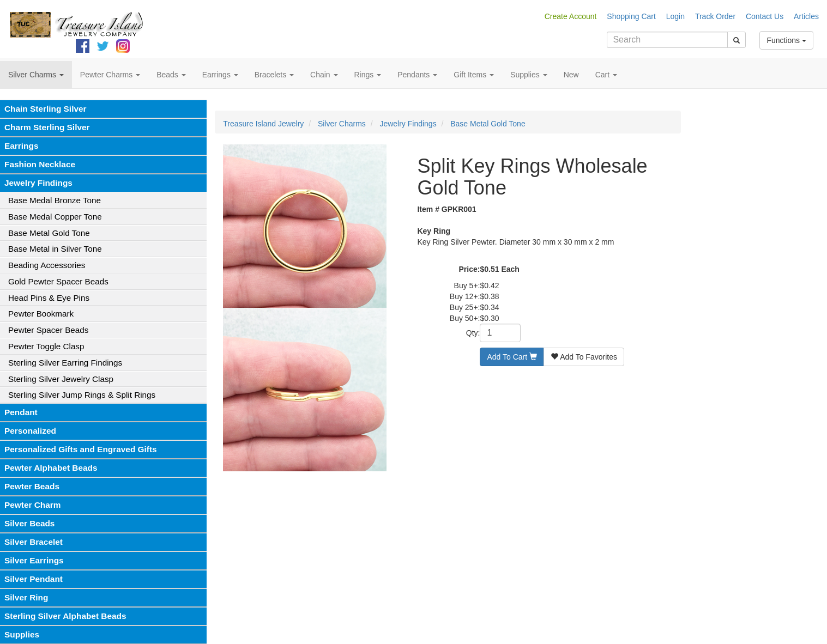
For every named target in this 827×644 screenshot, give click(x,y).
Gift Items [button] (474, 75)
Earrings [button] (220, 75)
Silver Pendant (34, 579)
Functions (786, 40)
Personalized (30, 431)
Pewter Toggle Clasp (46, 346)
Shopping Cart (631, 16)
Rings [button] (368, 75)
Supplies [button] (529, 75)
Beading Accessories (47, 265)
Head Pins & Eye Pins (49, 298)
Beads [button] (171, 75)
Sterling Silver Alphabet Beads (65, 616)
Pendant (21, 412)
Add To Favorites (584, 357)
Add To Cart (512, 357)
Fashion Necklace (40, 164)
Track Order (715, 16)
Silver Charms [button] (36, 75)
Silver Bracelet (34, 542)
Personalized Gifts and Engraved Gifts (81, 449)
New (571, 75)
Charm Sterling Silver (47, 127)
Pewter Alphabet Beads (51, 468)
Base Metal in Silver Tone (55, 249)
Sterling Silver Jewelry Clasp (61, 379)
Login (675, 16)
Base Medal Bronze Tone (55, 200)
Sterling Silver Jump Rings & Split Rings (82, 395)
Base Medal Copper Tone (55, 217)
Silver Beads (29, 523)
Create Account (571, 16)
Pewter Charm (33, 505)
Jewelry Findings (38, 183)
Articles (806, 16)
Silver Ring (26, 597)
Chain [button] (324, 75)
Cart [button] (606, 75)
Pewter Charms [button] (110, 75)
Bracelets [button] (274, 75)
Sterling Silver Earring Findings (65, 363)
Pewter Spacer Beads (48, 330)
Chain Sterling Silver (46, 109)
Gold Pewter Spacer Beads (58, 281)
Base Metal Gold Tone (49, 233)
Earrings (21, 146)
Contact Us (765, 16)
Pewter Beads (32, 486)
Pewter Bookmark (41, 314)
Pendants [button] (417, 75)
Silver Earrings (34, 560)
